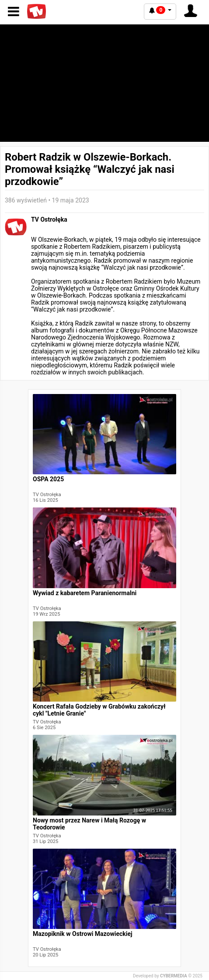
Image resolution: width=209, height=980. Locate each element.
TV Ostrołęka (49, 219)
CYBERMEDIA (174, 976)
